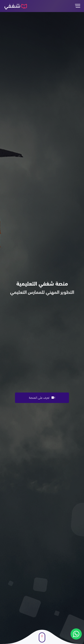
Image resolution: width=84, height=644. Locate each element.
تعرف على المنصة (42, 397)
